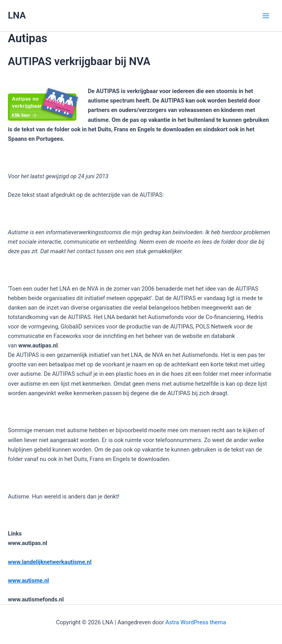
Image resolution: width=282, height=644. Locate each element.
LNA (17, 15)
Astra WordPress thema (196, 622)
